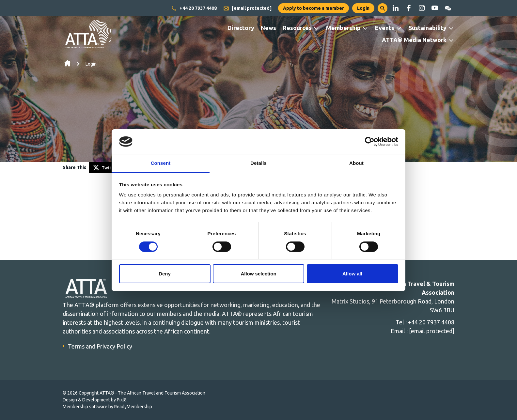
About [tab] (356, 163)
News (268, 28)
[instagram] (422, 8)
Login (363, 8)
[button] (383, 8)
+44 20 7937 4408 (194, 8)
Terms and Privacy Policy (100, 346)
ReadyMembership (133, 407)
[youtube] (435, 8)
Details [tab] (258, 163)
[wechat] (448, 8)
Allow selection (258, 274)
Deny (165, 274)
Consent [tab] (161, 163)
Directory (241, 28)
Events (385, 28)
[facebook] (409, 8)
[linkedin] (396, 8)
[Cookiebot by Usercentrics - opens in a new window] (370, 142)
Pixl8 (122, 400)
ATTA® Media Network (414, 40)
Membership (343, 28)
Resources (297, 28)
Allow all (352, 274)
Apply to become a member (313, 8)
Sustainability (428, 28)
